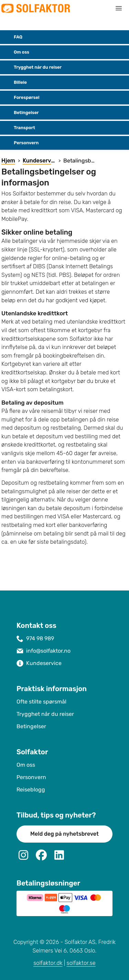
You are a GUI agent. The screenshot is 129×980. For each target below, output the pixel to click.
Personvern (21, 143)
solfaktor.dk (48, 963)
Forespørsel (21, 98)
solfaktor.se (81, 963)
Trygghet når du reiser (32, 67)
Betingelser (21, 113)
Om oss (16, 52)
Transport (19, 128)
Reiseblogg (31, 790)
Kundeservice (44, 663)
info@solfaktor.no (48, 651)
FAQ (13, 37)
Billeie (15, 82)
